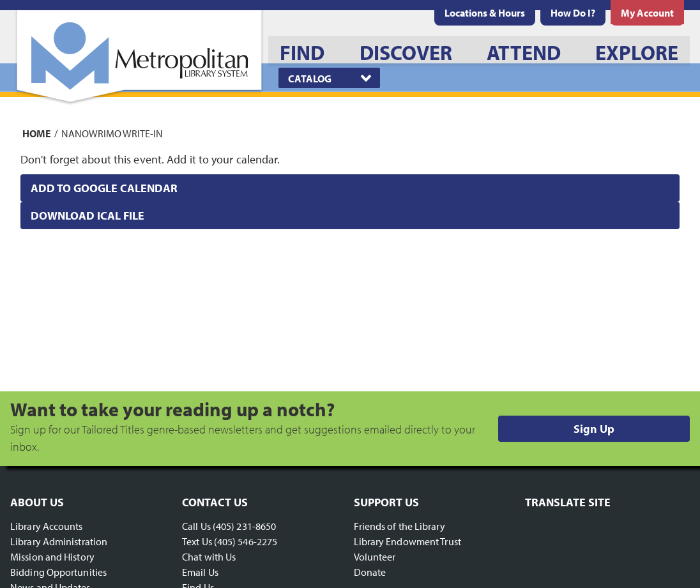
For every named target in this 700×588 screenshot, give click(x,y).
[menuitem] (485, 13)
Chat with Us (209, 557)
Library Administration (59, 541)
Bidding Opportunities (58, 572)
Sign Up (594, 429)
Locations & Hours (485, 13)
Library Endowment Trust (407, 541)
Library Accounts (47, 526)
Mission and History (52, 557)
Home (37, 133)
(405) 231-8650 (244, 526)
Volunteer (375, 557)
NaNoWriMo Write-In (112, 133)
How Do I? (573, 13)
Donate (370, 572)
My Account (647, 13)
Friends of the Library (399, 526)
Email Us (200, 572)
